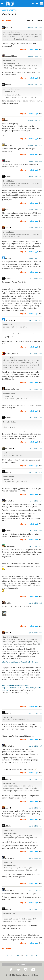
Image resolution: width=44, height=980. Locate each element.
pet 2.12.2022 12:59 (36, 909)
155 (17, 955)
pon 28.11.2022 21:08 (35, 28)
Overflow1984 (10, 546)
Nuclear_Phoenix (12, 354)
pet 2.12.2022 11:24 (36, 779)
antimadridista (11, 56)
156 (22, 955)
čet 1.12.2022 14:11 (36, 501)
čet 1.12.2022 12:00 (36, 418)
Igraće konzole (10, 10)
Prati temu (31, 20)
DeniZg (8, 603)
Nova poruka (6, 20)
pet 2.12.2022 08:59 (36, 546)
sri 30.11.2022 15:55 (36, 259)
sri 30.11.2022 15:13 (36, 228)
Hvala (31, 49)
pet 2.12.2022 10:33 (36, 633)
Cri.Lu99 (8, 161)
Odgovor (23, 49)
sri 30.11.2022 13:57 (36, 177)
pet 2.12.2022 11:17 (36, 746)
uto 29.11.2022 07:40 (35, 85)
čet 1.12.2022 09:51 (36, 279)
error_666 (9, 145)
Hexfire (8, 177)
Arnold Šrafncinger (12, 389)
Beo (7, 120)
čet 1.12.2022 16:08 (36, 531)
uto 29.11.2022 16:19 (35, 120)
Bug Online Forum (10, 4)
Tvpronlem (10, 320)
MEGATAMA (9, 28)
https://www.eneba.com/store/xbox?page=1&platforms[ (16, 687)
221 (32, 955)
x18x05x (8, 85)
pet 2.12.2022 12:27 (36, 890)
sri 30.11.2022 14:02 (36, 210)
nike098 (8, 259)
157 (26, 955)
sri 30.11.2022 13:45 (36, 161)
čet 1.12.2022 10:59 (36, 320)
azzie (8, 228)
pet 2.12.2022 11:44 (36, 826)
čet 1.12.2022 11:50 (36, 354)
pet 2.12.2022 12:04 (36, 858)
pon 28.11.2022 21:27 (35, 56)
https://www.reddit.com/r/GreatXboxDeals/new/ (20, 662)
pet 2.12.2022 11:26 (36, 808)
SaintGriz (9, 449)
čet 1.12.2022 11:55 (36, 389)
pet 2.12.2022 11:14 (36, 713)
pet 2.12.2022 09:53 (36, 603)
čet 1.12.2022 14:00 (36, 472)
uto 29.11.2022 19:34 (35, 145)
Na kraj (40, 20)
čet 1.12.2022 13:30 (36, 449)
